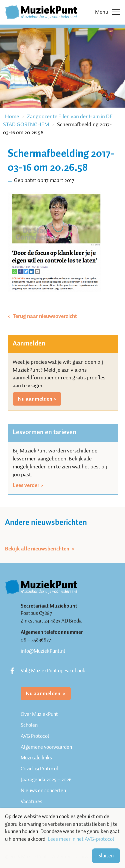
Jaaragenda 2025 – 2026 (46, 780)
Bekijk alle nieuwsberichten (38, 549)
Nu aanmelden (35, 399)
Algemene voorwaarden (46, 747)
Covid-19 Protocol (39, 769)
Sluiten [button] (106, 856)
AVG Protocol (35, 736)
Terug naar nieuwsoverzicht (44, 316)
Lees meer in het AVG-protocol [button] (81, 839)
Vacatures (31, 802)
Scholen (29, 725)
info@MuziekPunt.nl (43, 651)
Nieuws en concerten (43, 791)
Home (12, 116)
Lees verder (26, 485)
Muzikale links (36, 758)
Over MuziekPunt (39, 714)
